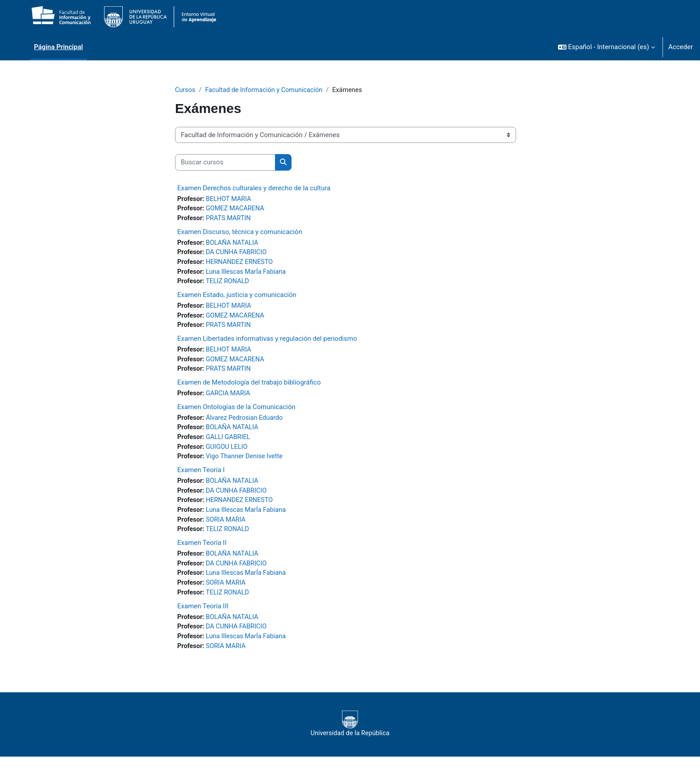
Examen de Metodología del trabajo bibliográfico (249, 388)
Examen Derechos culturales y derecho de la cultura (254, 188)
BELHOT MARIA (230, 200)
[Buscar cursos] (225, 163)
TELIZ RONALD (229, 285)
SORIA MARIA (227, 529)
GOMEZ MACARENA (237, 209)
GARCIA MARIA (230, 399)
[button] (606, 47)
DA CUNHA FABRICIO (238, 255)
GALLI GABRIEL (230, 444)
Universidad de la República (350, 737)
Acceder (681, 47)
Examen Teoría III (203, 618)
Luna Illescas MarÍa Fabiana (248, 275)
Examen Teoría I (201, 478)
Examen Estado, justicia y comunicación (237, 298)
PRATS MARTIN (230, 220)
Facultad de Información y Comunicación (267, 90)
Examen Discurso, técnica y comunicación (240, 233)
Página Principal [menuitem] (58, 47)
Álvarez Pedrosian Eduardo (247, 424)
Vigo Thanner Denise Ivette (246, 464)
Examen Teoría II (202, 553)
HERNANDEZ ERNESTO (242, 264)
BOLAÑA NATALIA (234, 244)
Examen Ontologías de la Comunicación (236, 413)
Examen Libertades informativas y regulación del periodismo (267, 343)
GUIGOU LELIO (228, 454)
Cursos (185, 90)
